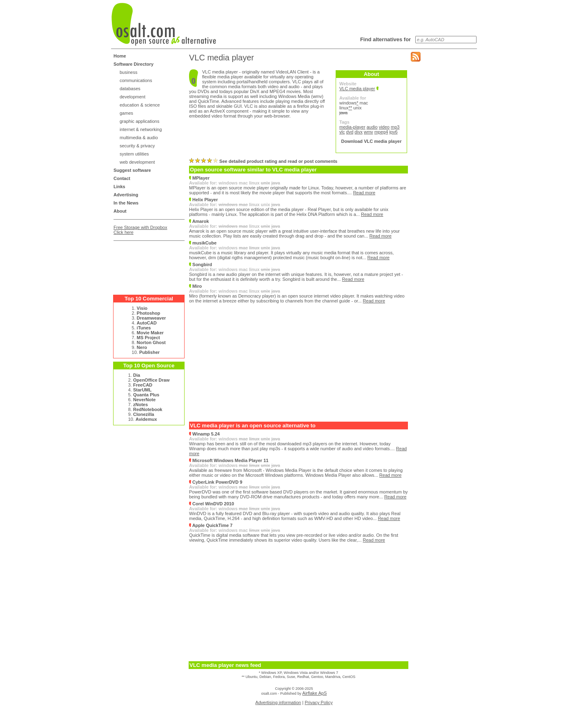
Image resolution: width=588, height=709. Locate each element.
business (128, 72)
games (126, 113)
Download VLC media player (372, 141)
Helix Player (203, 200)
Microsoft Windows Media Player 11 (229, 460)
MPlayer (199, 178)
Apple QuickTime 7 (211, 525)
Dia (137, 375)
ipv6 (393, 132)
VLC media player (357, 89)
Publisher (149, 352)
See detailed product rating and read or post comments (263, 161)
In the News (126, 203)
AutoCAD (147, 323)
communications (136, 80)
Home (120, 56)
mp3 (395, 127)
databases (130, 89)
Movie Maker (150, 333)
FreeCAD (143, 385)
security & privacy (137, 146)
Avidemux (146, 419)
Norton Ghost (151, 342)
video (384, 127)
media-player (352, 127)
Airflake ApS (314, 693)
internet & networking (141, 129)
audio (372, 127)
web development (137, 162)
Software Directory (134, 64)
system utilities (134, 154)
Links (119, 187)
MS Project (148, 338)
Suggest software (132, 170)
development (133, 97)
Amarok (199, 221)
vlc (342, 132)
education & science (140, 105)
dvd (350, 132)
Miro (195, 286)
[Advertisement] (146, 264)
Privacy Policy (318, 702)
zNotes (140, 405)
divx (359, 132)
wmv (369, 132)
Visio (142, 308)
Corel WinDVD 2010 (212, 504)
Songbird (200, 264)
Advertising (126, 195)
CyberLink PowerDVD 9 (216, 482)
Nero (142, 347)
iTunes (144, 328)
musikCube (203, 243)
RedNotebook (148, 409)
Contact (122, 178)
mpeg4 (381, 132)
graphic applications (139, 121)
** (351, 108)
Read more (364, 193)
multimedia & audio (139, 138)
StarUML (142, 390)
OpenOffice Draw (151, 380)
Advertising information (278, 702)
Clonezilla (144, 414)
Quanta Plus (146, 395)
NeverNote (144, 400)
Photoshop (148, 313)
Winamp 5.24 (204, 434)
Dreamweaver (151, 318)
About (120, 211)
